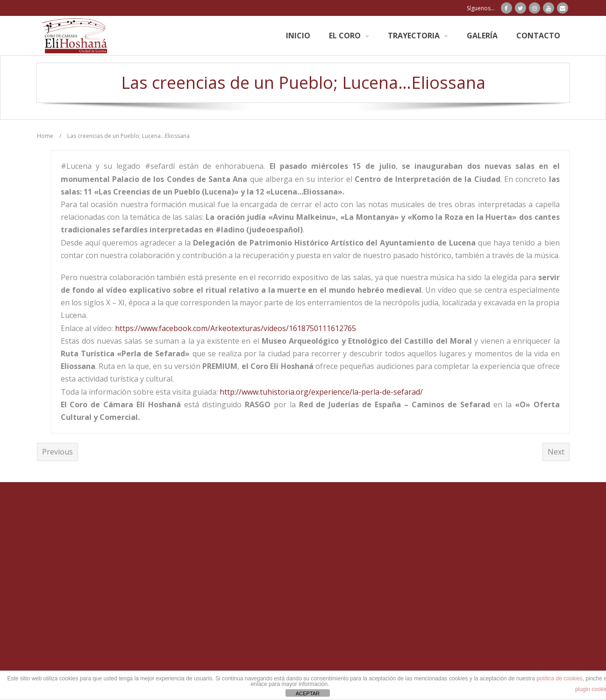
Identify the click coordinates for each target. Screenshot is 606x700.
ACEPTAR (308, 693)
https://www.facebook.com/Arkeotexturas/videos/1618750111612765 (235, 328)
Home (45, 136)
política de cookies (560, 678)
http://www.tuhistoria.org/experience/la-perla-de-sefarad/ (321, 392)
